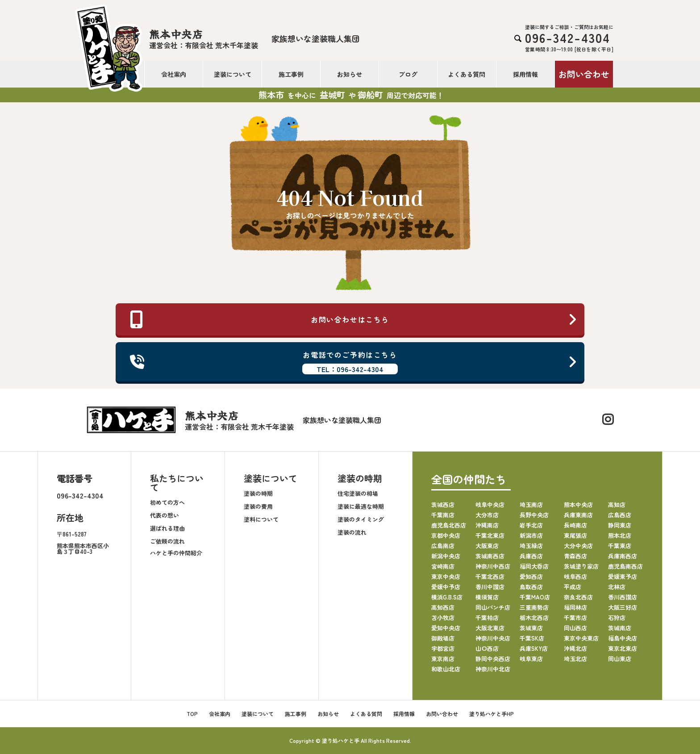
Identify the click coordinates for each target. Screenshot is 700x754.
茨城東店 (531, 628)
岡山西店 (575, 628)
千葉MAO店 (535, 597)
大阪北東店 (490, 628)
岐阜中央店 (490, 505)
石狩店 (617, 618)
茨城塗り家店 (581, 566)
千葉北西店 (490, 576)
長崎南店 (575, 525)
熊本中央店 (578, 505)
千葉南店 (443, 515)
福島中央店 (623, 638)
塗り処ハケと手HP (492, 714)
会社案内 (174, 74)
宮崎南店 (443, 566)
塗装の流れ (352, 532)
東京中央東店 (581, 638)
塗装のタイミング (361, 519)
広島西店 (620, 515)
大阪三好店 (623, 607)
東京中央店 (446, 576)
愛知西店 (531, 576)
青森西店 (575, 556)
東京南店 (443, 659)
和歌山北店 (446, 669)
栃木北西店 (534, 618)
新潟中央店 (446, 556)
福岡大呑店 (534, 566)
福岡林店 (575, 607)
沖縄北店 (575, 648)
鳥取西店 (531, 587)
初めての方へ (167, 502)
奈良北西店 (578, 597)
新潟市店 (531, 535)
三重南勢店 (534, 607)
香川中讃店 (490, 587)
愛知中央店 (446, 628)
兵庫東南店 (578, 515)
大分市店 (487, 515)
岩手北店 (531, 525)
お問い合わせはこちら (354, 319)
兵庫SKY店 (534, 648)
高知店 (617, 505)
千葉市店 (575, 618)
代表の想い (165, 515)
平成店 (573, 587)
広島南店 (443, 546)
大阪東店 (487, 546)
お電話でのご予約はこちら (354, 362)
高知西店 (443, 607)
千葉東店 (620, 546)
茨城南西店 (490, 556)
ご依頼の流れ (167, 541)
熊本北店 (620, 535)
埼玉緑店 (531, 546)
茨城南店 (620, 628)
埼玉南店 (531, 505)
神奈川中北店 (493, 669)
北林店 (617, 587)
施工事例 (291, 74)
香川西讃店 (623, 597)
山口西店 (487, 648)
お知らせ (350, 74)
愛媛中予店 (446, 587)
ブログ (408, 74)
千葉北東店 (490, 535)
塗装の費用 (258, 506)
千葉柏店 (487, 618)
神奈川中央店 (493, 638)
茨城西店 (443, 505)
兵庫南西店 (623, 556)
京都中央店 (446, 535)
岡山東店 (620, 659)
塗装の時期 (258, 493)
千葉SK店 (532, 638)
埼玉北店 (575, 659)
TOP (192, 714)
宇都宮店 (443, 648)
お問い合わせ (584, 74)
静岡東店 (620, 525)
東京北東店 (623, 648)
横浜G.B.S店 (447, 597)
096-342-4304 (80, 495)
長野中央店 (534, 515)
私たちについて (177, 483)
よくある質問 (467, 74)
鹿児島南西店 (625, 566)
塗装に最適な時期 (361, 506)
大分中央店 (578, 546)
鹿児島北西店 (449, 525)
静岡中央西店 (493, 659)
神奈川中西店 (493, 566)
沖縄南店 (487, 525)
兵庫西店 (531, 556)
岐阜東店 (531, 659)
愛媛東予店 (623, 576)
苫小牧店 (443, 618)
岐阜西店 (575, 576)
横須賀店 (487, 597)
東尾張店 (575, 535)
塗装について (233, 74)
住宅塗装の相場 (358, 493)
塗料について (261, 519)
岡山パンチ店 (493, 607)
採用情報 (525, 74)
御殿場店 (443, 638)
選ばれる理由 (167, 528)
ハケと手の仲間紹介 (176, 553)
